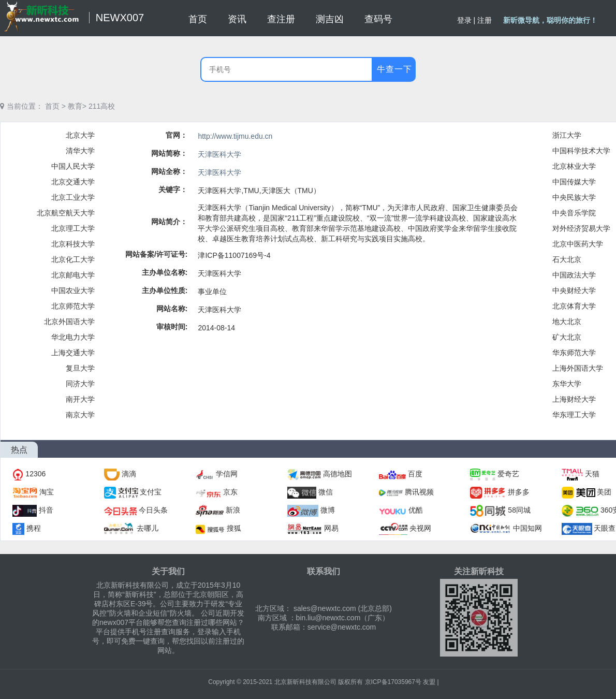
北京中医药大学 (578, 244)
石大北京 (567, 259)
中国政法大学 (574, 275)
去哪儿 (148, 528)
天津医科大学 (219, 154)
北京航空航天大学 (66, 213)
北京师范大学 (73, 306)
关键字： (173, 190)
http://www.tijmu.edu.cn (235, 136)
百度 (415, 474)
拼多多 (519, 492)
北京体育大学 (574, 306)
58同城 (519, 510)
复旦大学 (80, 368)
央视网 (420, 528)
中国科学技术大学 (581, 151)
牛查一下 (394, 69)
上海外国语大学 (578, 368)
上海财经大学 (574, 399)
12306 (35, 474)
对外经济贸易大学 (581, 228)
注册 (485, 20)
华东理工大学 (574, 415)
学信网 (227, 474)
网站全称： (169, 171)
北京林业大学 (574, 166)
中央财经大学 (574, 290)
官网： (177, 135)
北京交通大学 (73, 182)
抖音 (46, 510)
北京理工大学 (73, 228)
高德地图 (338, 474)
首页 (52, 106)
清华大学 (80, 151)
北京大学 (80, 135)
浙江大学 (567, 135)
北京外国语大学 (69, 322)
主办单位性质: (165, 290)
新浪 (233, 510)
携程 (34, 528)
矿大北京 (567, 337)
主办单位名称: (165, 272)
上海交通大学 (73, 353)
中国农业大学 (73, 290)
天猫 (592, 474)
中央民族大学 (574, 197)
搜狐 (234, 528)
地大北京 (567, 322)
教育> (77, 106)
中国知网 (527, 528)
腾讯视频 (419, 492)
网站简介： (169, 222)
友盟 (429, 682)
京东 (230, 492)
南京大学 (80, 415)
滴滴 (129, 474)
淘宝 (47, 492)
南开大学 (80, 399)
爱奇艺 (508, 474)
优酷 (416, 510)
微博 (328, 510)
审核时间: (172, 327)
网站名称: (172, 309)
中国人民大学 (73, 166)
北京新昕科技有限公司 (305, 682)
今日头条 (153, 510)
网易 (331, 528)
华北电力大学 (73, 337)
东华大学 (567, 384)
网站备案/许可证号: (157, 254)
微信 (326, 492)
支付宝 (151, 492)
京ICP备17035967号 (393, 682)
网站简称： (169, 153)
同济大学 (80, 384)
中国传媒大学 (574, 182)
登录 (464, 20)
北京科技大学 (73, 244)
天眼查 (605, 528)
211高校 (102, 106)
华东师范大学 (574, 353)
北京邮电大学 (73, 275)
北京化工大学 (73, 259)
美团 (604, 492)
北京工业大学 (73, 197)
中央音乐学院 (574, 213)
